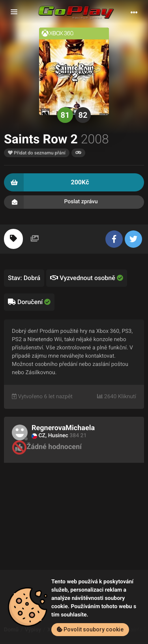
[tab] (13, 239)
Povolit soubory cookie (90, 629)
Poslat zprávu (74, 202)
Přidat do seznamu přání (37, 153)
